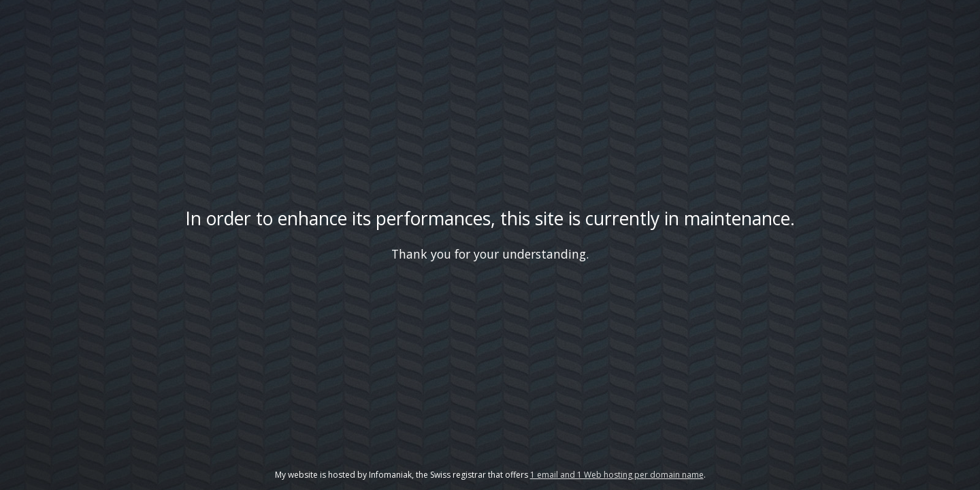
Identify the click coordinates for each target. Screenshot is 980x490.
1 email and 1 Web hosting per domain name (617, 475)
